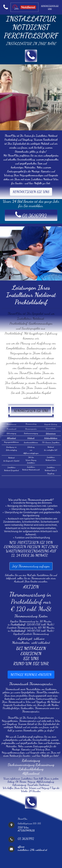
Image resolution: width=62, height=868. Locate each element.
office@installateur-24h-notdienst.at (32, 848)
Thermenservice (11, 424)
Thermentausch (11, 429)
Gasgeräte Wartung (51, 424)
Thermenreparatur (31, 429)
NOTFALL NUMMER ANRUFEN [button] (31, 675)
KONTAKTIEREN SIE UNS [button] (31, 192)
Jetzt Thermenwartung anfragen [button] (31, 566)
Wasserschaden (51, 429)
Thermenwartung (31, 424)
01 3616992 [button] (31, 215)
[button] (31, 56)
